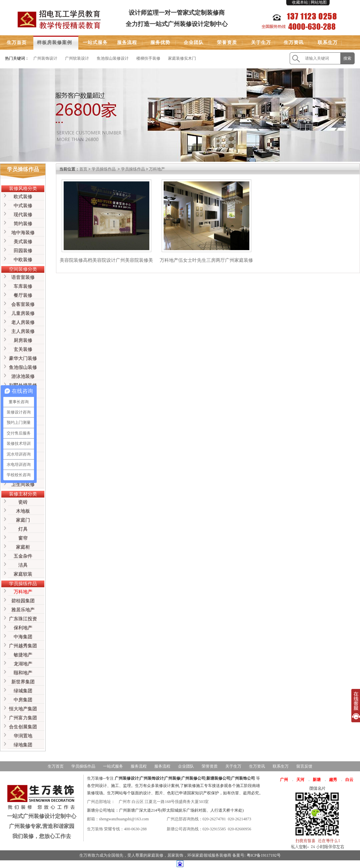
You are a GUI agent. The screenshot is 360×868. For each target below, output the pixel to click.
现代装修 (23, 215)
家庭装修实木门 (182, 58)
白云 (349, 780)
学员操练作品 (23, 584)
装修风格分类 (23, 189)
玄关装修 (23, 349)
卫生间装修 (23, 484)
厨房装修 (23, 340)
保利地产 (23, 628)
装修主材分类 (23, 494)
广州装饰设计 (45, 58)
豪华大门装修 (23, 358)
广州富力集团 (23, 718)
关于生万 (261, 43)
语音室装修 (23, 277)
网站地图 (319, 2)
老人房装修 (23, 322)
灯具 (23, 529)
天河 (300, 780)
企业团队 (194, 43)
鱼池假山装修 (23, 367)
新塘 (317, 780)
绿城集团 (23, 691)
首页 (83, 169)
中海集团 (23, 637)
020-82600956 (240, 829)
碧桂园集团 (23, 601)
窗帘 (23, 538)
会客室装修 (23, 304)
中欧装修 (23, 260)
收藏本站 (300, 2)
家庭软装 (23, 574)
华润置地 (23, 736)
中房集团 (23, 700)
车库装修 (23, 286)
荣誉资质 (227, 43)
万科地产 (23, 592)
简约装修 (23, 224)
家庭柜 (23, 547)
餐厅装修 (23, 295)
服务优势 (160, 43)
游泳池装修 (23, 376)
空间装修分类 (23, 269)
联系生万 (328, 43)
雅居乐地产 (23, 610)
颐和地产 (23, 673)
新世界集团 (23, 682)
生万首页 (17, 43)
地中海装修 (23, 233)
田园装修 (23, 251)
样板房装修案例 (54, 43)
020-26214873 (240, 819)
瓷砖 (23, 502)
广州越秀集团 (23, 646)
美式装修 (23, 242)
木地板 (23, 511)
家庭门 (23, 520)
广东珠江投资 (23, 619)
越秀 (333, 780)
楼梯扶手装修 (148, 58)
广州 (284, 780)
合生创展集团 (23, 727)
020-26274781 (214, 819)
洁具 (23, 565)
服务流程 (127, 43)
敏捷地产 (23, 655)
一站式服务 (95, 43)
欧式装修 (23, 197)
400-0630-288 (135, 829)
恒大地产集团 (23, 709)
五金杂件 (23, 556)
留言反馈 (304, 766)
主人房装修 (23, 331)
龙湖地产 (23, 664)
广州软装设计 (77, 58)
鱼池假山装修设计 (113, 58)
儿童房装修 (23, 313)
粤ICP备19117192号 (264, 855)
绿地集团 (23, 745)
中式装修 (23, 206)
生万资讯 (294, 43)
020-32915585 (214, 829)
